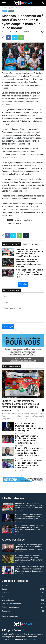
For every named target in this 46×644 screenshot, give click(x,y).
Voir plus (23, 284)
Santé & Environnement (10, 397)
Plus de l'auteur (31, 244)
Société (5, 254)
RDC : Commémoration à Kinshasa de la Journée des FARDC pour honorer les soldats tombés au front (28, 439)
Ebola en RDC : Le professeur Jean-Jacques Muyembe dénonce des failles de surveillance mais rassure (29, 452)
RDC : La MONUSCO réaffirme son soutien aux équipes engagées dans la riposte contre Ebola (29, 464)
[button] (5, 348)
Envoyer (8, 327)
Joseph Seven (10, 32)
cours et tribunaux (15, 223)
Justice (12, 8)
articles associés (12, 244)
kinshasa (19, 8)
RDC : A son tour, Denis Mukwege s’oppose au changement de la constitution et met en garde (29, 427)
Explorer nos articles (10, 616)
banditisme (28, 220)
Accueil (4, 8)
